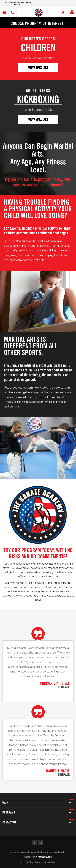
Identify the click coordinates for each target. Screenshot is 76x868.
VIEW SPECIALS (38, 68)
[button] (39, 13)
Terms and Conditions (45, 862)
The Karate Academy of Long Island (17, 3)
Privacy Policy (26, 862)
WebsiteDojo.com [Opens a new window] (44, 857)
